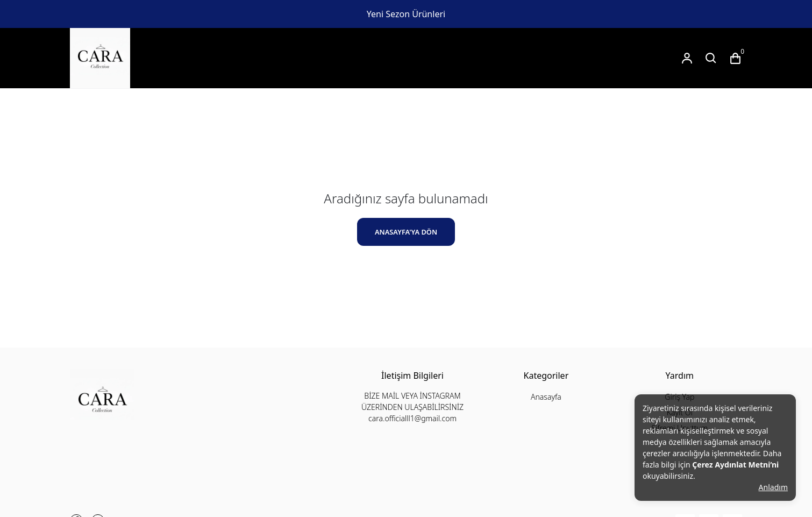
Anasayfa (546, 397)
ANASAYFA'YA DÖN (406, 232)
